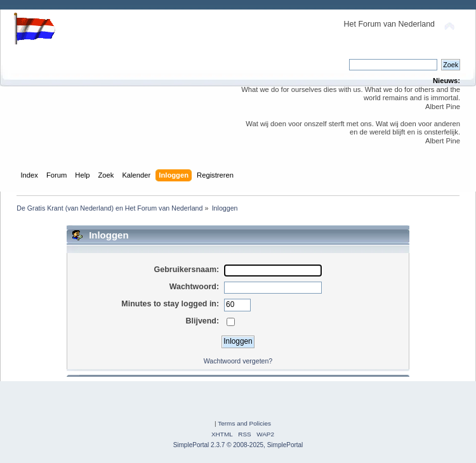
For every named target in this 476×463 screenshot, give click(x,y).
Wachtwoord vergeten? (238, 361)
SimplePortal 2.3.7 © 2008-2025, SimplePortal (238, 445)
